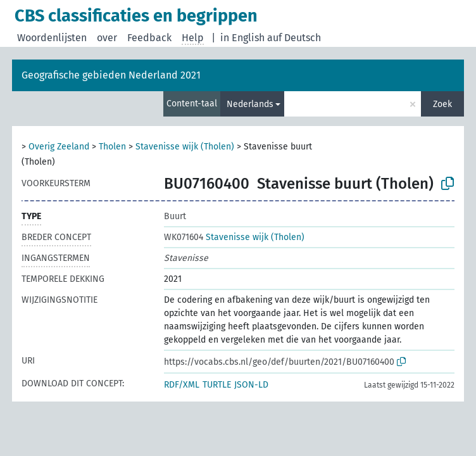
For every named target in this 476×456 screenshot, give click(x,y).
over (107, 38)
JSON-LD (251, 385)
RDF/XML (182, 385)
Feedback (149, 38)
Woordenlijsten (52, 38)
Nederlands (250, 104)
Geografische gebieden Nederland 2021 (111, 75)
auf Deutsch (294, 38)
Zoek (442, 104)
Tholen (112, 147)
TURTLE (217, 385)
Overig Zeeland (59, 147)
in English (242, 38)
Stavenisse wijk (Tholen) (185, 147)
